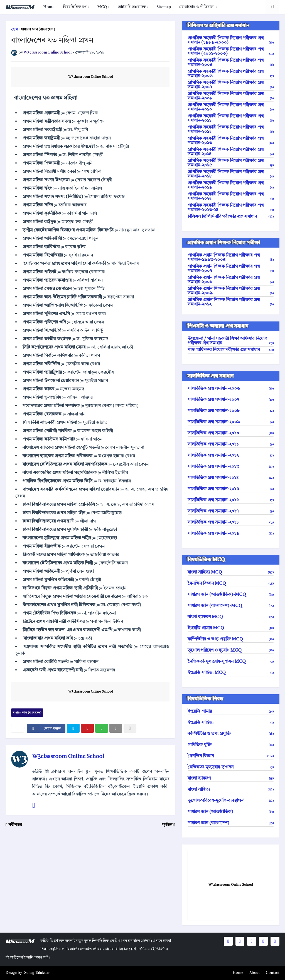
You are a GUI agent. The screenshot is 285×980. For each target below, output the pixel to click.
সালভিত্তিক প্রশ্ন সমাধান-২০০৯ (231, 422)
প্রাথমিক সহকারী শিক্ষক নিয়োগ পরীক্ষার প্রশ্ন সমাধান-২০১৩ (231, 141)
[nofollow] (130, 728)
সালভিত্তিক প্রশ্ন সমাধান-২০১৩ (231, 467)
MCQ (102, 7)
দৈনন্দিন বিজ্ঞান (231, 756)
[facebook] (46, 728)
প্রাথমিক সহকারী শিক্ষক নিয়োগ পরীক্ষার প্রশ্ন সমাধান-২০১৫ (231, 163)
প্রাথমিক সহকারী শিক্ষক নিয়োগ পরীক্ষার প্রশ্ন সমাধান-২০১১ (231, 118)
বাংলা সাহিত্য (231, 790)
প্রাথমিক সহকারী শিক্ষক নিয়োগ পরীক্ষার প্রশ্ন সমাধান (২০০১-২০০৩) (231, 52)
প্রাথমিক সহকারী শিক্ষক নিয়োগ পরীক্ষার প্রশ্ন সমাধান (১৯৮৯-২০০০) (231, 40)
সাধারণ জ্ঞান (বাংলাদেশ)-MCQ (231, 606)
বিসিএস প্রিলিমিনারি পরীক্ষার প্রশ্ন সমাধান (231, 217)
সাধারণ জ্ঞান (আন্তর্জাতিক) (231, 812)
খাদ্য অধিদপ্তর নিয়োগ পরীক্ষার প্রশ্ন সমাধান (231, 350)
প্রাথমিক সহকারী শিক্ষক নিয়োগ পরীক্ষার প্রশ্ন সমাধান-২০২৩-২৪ (231, 208)
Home (49, 7)
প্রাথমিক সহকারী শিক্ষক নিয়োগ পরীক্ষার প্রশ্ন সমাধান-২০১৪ (231, 152)
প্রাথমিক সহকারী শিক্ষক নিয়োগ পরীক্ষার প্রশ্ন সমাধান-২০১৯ (231, 185)
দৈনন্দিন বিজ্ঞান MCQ (231, 584)
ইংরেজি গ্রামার (231, 712)
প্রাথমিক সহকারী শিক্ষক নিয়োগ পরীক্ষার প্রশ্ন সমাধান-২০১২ (231, 130)
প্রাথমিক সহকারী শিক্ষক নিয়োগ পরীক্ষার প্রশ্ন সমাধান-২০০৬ (231, 74)
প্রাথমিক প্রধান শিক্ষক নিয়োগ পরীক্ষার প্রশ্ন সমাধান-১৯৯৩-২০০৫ (231, 258)
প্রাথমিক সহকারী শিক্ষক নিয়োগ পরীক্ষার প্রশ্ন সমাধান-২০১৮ (231, 174)
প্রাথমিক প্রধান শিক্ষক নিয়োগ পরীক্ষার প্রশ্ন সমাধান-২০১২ (231, 302)
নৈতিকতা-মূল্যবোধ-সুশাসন (231, 767)
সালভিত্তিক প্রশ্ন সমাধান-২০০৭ (231, 400)
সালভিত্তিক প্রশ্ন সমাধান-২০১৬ (231, 500)
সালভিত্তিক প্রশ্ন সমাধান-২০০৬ (231, 389)
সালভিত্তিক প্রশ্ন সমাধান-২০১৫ (231, 489)
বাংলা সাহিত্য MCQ (231, 572)
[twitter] (73, 728)
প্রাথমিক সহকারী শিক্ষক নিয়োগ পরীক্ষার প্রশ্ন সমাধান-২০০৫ (231, 63)
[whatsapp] (102, 728)
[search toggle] (272, 7)
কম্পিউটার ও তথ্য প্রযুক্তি (231, 734)
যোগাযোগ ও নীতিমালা (197, 7)
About (255, 973)
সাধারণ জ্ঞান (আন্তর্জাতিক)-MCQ (231, 595)
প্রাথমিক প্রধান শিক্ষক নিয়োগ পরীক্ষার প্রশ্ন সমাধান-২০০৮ (231, 280)
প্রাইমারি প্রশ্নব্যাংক (132, 7)
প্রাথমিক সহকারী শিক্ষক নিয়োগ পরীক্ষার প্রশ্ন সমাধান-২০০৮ (231, 96)
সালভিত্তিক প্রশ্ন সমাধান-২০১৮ (231, 522)
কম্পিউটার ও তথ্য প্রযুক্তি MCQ (231, 639)
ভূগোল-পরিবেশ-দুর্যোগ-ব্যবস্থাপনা (231, 801)
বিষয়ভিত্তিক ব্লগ (75, 7)
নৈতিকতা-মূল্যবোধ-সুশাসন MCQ (231, 662)
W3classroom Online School (90, 77)
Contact (273, 973)
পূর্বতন (167, 825)
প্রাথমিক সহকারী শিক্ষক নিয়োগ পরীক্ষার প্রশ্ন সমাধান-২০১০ (231, 107)
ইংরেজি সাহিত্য (231, 723)
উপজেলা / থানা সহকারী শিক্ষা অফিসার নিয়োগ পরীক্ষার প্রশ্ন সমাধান (231, 341)
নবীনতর (15, 825)
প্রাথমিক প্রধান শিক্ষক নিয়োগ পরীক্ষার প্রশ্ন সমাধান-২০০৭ (231, 269)
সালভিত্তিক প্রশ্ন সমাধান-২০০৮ (231, 411)
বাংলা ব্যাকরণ (231, 778)
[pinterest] (87, 728)
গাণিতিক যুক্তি (231, 745)
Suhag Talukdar (37, 973)
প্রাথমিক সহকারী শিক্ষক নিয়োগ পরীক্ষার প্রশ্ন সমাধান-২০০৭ (231, 85)
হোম (14, 29)
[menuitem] (49, 7)
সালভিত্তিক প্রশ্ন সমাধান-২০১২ (231, 456)
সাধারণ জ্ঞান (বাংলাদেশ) (38, 29)
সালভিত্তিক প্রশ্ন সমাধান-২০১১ (231, 444)
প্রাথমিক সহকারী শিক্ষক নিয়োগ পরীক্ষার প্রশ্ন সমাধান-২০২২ (231, 197)
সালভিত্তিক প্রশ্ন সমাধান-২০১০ (231, 433)
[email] (116, 728)
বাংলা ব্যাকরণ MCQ (231, 617)
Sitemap (164, 7)
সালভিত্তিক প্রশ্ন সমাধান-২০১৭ (231, 511)
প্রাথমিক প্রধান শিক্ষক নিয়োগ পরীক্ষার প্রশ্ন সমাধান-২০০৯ (231, 291)
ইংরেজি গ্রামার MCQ (231, 628)
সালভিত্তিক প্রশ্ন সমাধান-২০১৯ (231, 534)
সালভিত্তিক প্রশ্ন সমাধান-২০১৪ (231, 478)
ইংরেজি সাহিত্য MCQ (231, 673)
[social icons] (228, 941)
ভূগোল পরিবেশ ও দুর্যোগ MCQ (231, 650)
